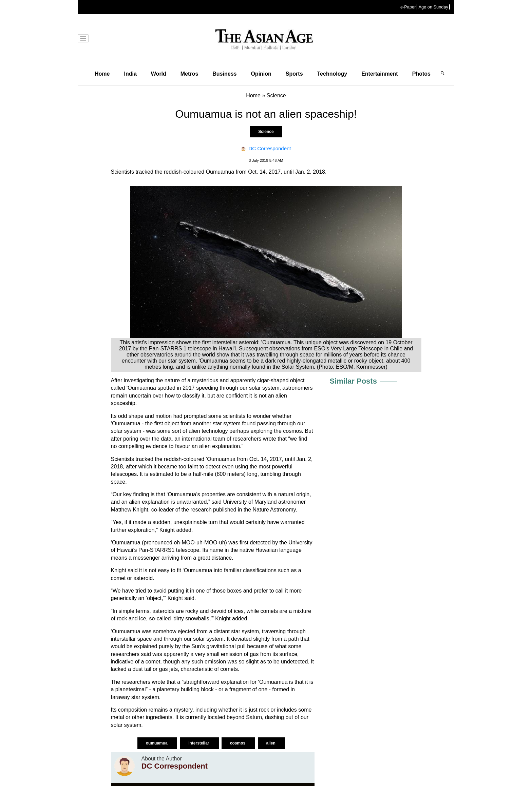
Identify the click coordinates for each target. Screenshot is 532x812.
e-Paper (408, 7)
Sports (294, 74)
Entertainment (380, 74)
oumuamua (157, 743)
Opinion (261, 74)
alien (272, 743)
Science (266, 132)
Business (224, 74)
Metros (189, 74)
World (159, 74)
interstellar (199, 743)
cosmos (238, 743)
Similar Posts (353, 381)
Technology (332, 74)
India (130, 74)
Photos (421, 74)
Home (102, 74)
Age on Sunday (433, 7)
